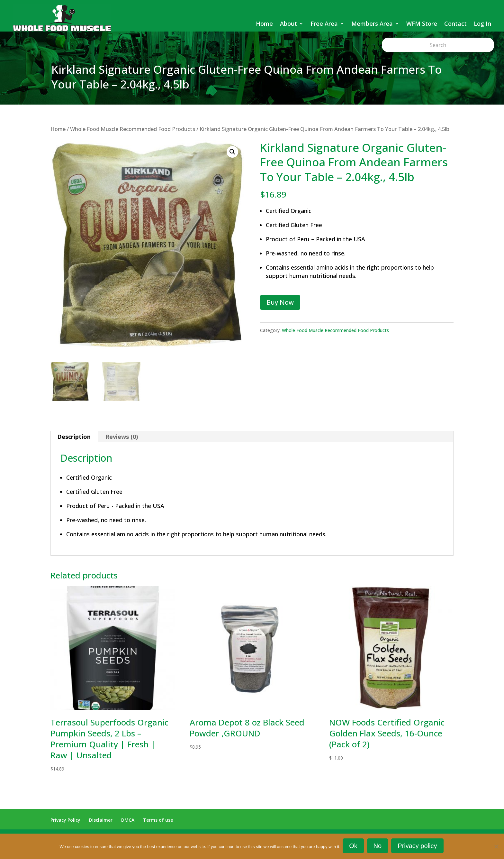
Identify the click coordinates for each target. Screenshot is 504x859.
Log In (482, 23)
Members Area (372, 23)
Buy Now (280, 302)
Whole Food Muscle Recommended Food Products (133, 129)
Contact (455, 23)
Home (264, 23)
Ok (354, 847)
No (379, 847)
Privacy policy (418, 847)
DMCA (128, 820)
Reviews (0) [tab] (122, 437)
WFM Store (422, 23)
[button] (232, 152)
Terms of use (158, 820)
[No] (496, 847)
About (288, 23)
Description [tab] (74, 437)
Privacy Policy (65, 820)
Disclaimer (101, 820)
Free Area (324, 23)
